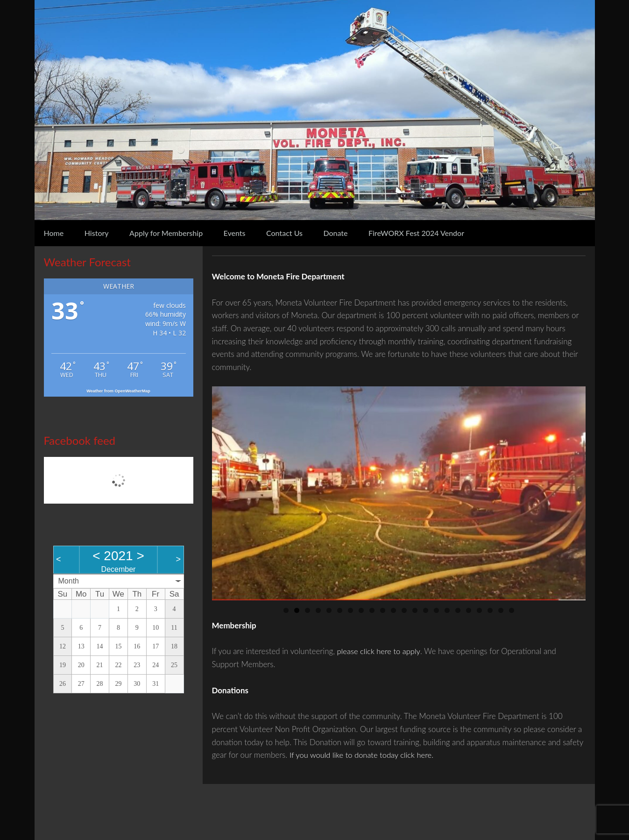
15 (436, 610)
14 (426, 610)
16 (447, 610)
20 (490, 610)
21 (501, 610)
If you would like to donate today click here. (364, 755)
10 (383, 610)
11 (393, 610)
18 (469, 610)
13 (415, 610)
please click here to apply (380, 651)
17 (458, 610)
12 (404, 610)
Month (69, 581)
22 (512, 610)
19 (479, 610)
